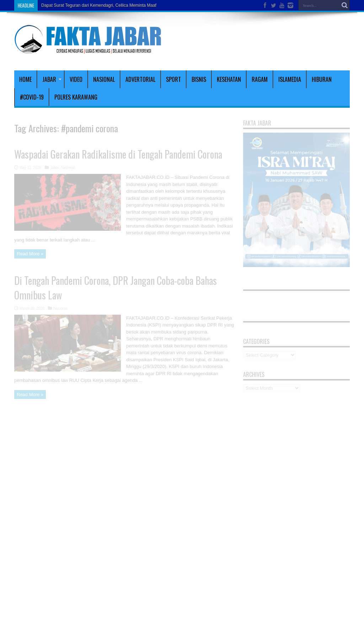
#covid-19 (32, 97)
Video (76, 79)
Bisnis (199, 79)
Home (25, 79)
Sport (173, 79)
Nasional (104, 79)
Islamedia (290, 79)
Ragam (260, 79)
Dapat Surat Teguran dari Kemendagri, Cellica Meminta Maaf (99, 5)
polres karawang (76, 97)
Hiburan (322, 79)
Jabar (52, 79)
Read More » (30, 254)
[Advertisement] (267, 40)
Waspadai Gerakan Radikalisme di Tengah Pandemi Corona (118, 154)
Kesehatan (229, 79)
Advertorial (140, 79)
